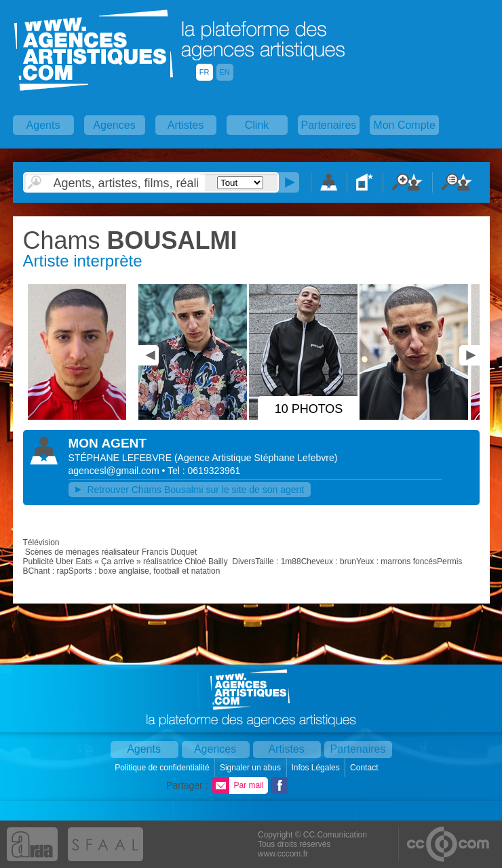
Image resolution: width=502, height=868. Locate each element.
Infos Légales (316, 768)
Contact (365, 768)
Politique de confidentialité (163, 768)
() (256, 458)
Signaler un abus (251, 768)
